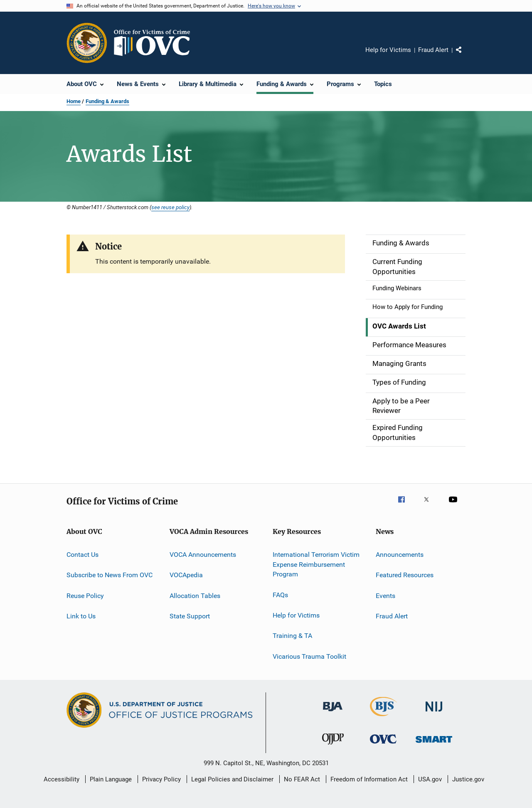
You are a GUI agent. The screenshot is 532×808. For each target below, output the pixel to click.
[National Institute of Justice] (434, 713)
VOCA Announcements (203, 555)
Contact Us (83, 555)
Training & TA (292, 636)
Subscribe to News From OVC (110, 575)
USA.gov (430, 779)
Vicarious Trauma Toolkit (309, 656)
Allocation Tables (195, 595)
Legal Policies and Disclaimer (232, 779)
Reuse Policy (85, 595)
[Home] (155, 43)
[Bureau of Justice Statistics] (383, 718)
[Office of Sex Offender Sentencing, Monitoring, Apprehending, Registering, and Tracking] (434, 744)
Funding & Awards (107, 101)
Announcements (400, 555)
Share (465, 56)
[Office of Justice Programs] (87, 43)
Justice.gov (468, 779)
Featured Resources (405, 575)
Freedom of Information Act (369, 779)
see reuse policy (170, 207)
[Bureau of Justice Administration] (333, 713)
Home (74, 101)
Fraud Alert (433, 50)
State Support (190, 616)
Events (385, 595)
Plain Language (111, 779)
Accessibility (62, 779)
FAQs (280, 594)
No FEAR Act (302, 779)
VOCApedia (186, 575)
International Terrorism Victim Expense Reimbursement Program (316, 565)
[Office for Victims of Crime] (383, 745)
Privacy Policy (161, 779)
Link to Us (81, 616)
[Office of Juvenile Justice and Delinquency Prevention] (333, 746)
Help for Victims (388, 50)
